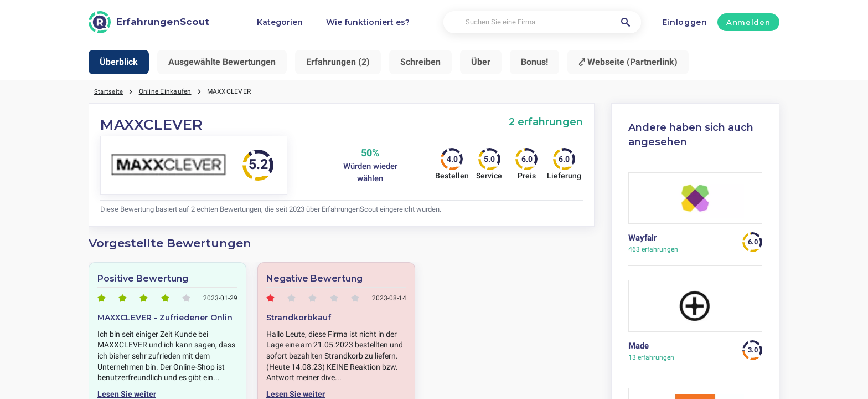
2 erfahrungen (546, 122)
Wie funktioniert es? (368, 22)
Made (639, 346)
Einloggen (685, 22)
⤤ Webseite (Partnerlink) (628, 62)
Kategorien (280, 22)
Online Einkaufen (166, 91)
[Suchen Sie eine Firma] (542, 22)
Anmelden (748, 22)
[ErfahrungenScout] (149, 22)
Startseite (109, 91)
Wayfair (642, 238)
